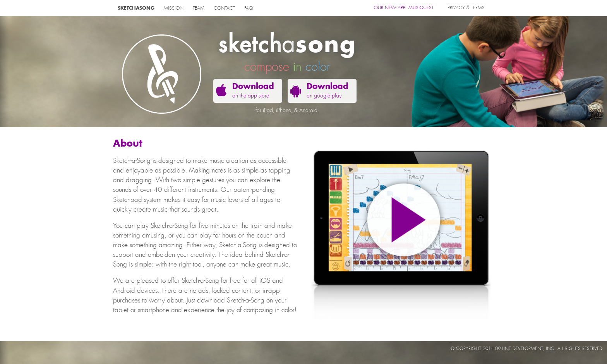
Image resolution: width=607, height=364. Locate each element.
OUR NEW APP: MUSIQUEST (404, 8)
